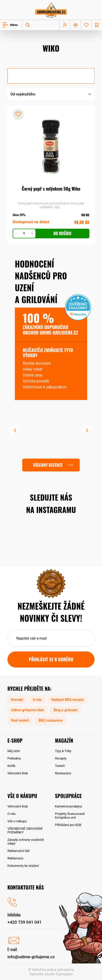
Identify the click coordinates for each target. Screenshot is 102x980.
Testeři (60, 766)
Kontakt (17, 700)
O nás (37, 700)
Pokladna (14, 758)
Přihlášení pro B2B (68, 825)
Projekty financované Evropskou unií (70, 816)
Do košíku (62, 233)
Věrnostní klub (18, 773)
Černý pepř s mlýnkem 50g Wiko (51, 189)
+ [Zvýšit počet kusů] (32, 233)
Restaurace (63, 773)
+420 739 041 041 (25, 922)
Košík (11, 766)
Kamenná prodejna (68, 806)
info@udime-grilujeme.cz (31, 957)
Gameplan (64, 974)
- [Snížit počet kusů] (16, 233)
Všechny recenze (48, 465)
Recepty (61, 758)
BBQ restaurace (51, 720)
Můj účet (14, 751)
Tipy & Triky (63, 751)
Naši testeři (20, 720)
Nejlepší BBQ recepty (68, 700)
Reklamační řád (18, 851)
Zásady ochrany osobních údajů (26, 842)
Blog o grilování (65, 710)
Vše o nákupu (17, 821)
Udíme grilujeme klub (27, 710)
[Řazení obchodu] (51, 94)
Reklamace (15, 858)
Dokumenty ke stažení (23, 866)
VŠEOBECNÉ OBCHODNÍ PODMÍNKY (25, 830)
